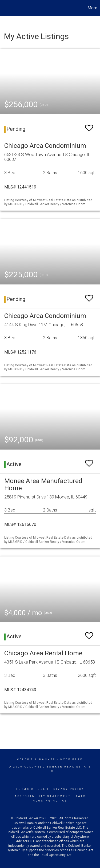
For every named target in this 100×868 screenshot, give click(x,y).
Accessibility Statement (43, 796)
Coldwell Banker (36, 760)
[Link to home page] (5, 8)
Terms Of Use (31, 789)
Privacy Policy (67, 789)
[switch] (89, 126)
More (92, 8)
